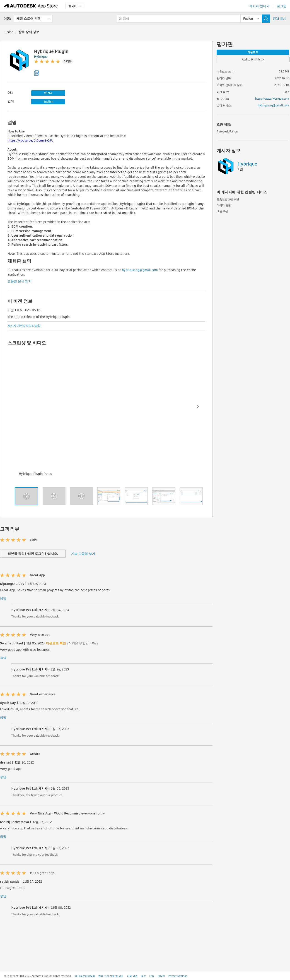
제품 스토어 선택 (29, 19)
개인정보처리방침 (85, 976)
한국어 (75, 6)
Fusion (8, 32)
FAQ (152, 976)
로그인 (282, 6)
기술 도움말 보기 (83, 554)
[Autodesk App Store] (31, 6)
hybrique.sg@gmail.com (140, 270)
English (48, 102)
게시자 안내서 (259, 6)
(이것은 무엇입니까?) (83, 643)
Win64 (48, 93)
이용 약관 (132, 976)
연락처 (161, 976)
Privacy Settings (178, 976)
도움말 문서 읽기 (19, 281)
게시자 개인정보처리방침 (24, 326)
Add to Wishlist (253, 59)
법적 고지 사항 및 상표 (111, 976)
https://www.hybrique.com (272, 99)
